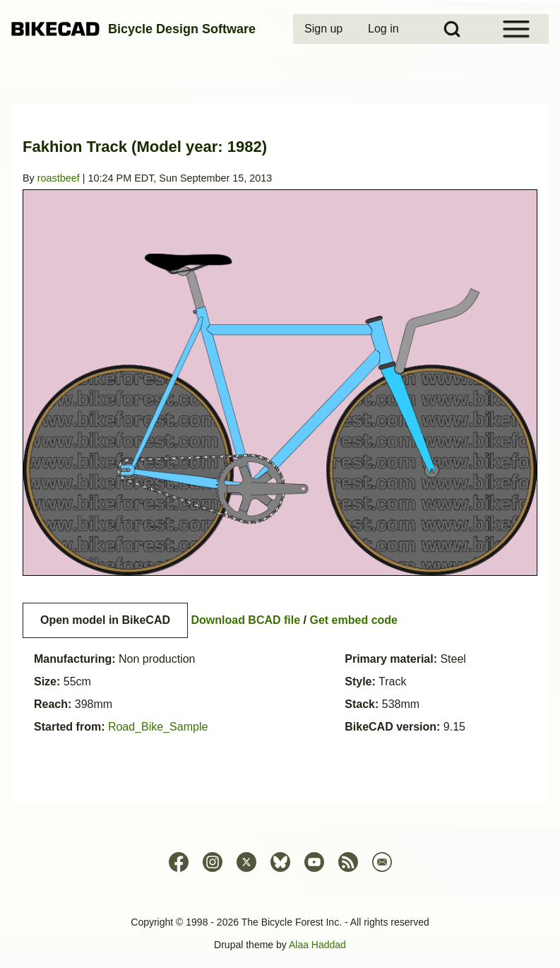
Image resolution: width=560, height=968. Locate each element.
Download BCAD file (245, 620)
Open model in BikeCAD (105, 620)
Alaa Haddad (317, 945)
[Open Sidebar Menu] (516, 29)
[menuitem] (325, 29)
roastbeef (59, 178)
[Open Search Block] (452, 29)
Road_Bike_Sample (158, 727)
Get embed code (354, 620)
